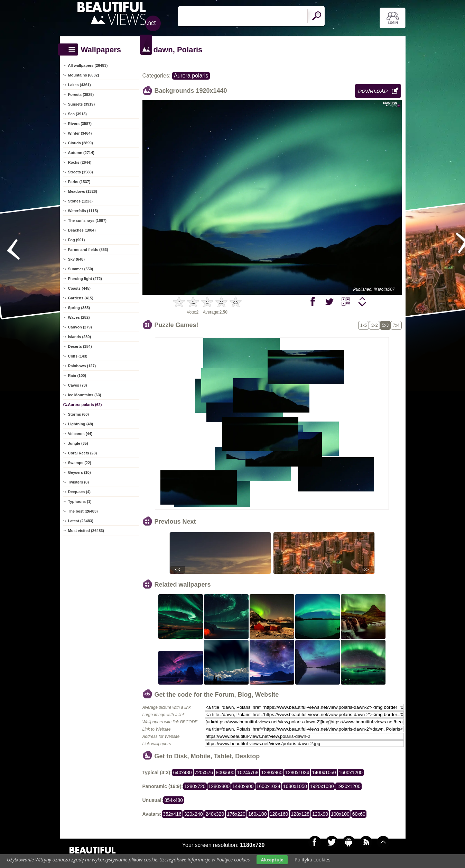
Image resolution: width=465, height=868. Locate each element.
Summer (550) (81, 269)
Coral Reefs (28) (83, 453)
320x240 (194, 814)
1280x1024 (297, 772)
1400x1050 (324, 772)
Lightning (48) (81, 424)
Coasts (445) (79, 288)
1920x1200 (348, 786)
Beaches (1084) (82, 230)
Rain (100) (77, 376)
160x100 (258, 814)
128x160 (279, 814)
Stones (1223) (81, 201)
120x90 (320, 814)
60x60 (359, 814)
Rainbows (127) (82, 366)
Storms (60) (79, 414)
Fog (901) (77, 240)
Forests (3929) (81, 94)
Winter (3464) (80, 133)
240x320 (215, 814)
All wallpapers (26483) (88, 65)
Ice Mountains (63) (85, 395)
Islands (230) (80, 337)
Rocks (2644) (80, 162)
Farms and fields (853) (88, 250)
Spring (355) (79, 308)
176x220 (236, 814)
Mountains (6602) (84, 75)
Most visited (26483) (86, 531)
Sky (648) (76, 259)
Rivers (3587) (80, 124)
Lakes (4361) (80, 85)
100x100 (340, 814)
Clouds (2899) (81, 143)
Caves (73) (78, 385)
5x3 (385, 325)
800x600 (225, 772)
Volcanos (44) (80, 434)
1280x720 (195, 786)
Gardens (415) (81, 298)
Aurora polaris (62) (85, 405)
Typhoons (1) (80, 501)
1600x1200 (351, 772)
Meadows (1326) (83, 191)
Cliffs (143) (78, 356)
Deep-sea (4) (79, 492)
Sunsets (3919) (82, 104)
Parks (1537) (79, 182)
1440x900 (243, 786)
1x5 (364, 325)
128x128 (300, 814)
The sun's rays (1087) (87, 220)
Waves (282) (79, 317)
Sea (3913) (77, 114)
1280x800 (219, 786)
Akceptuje (272, 860)
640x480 (183, 772)
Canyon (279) (80, 327)
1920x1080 (322, 786)
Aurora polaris (191, 76)
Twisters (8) (78, 482)
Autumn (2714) (81, 153)
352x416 (172, 814)
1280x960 (272, 772)
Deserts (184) (80, 346)
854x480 (174, 800)
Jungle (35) (78, 443)
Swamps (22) (80, 463)
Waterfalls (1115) (83, 211)
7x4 (396, 325)
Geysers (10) (80, 472)
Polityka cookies (313, 860)
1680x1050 (295, 786)
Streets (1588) (81, 172)
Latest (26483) (81, 521)
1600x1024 (268, 786)
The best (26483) (83, 511)
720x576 (204, 772)
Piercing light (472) (85, 279)
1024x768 (248, 772)
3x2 (374, 325)
